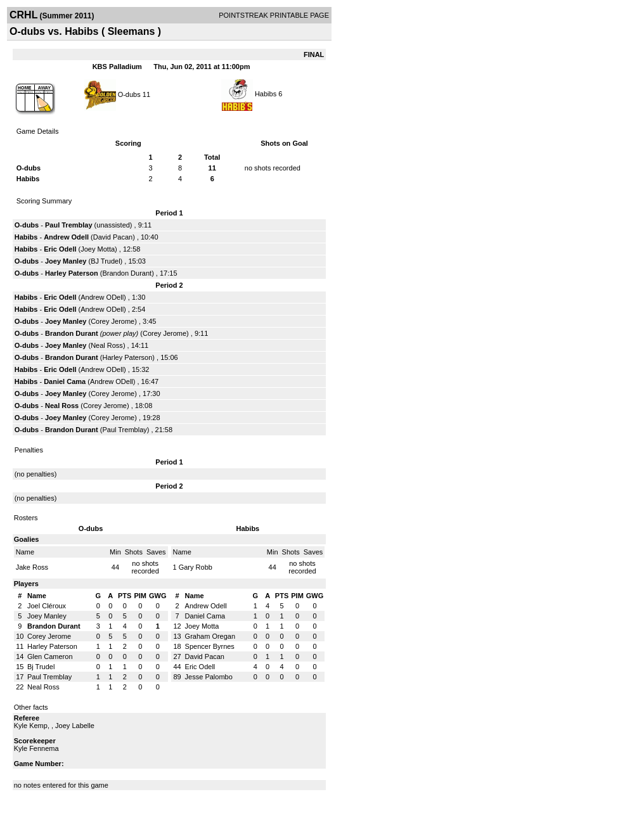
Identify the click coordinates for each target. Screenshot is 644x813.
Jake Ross (32, 567)
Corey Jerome (113, 321)
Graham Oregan (210, 636)
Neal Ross (107, 345)
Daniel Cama (65, 381)
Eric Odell (60, 249)
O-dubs (129, 94)
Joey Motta (98, 249)
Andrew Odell (66, 237)
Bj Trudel (41, 667)
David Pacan (113, 237)
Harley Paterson (72, 273)
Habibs (266, 94)
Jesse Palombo (209, 677)
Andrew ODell (102, 297)
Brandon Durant (127, 273)
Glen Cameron (50, 656)
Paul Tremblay (69, 225)
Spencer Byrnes (210, 646)
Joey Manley (66, 261)
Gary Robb (196, 567)
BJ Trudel (105, 261)
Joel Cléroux (47, 606)
